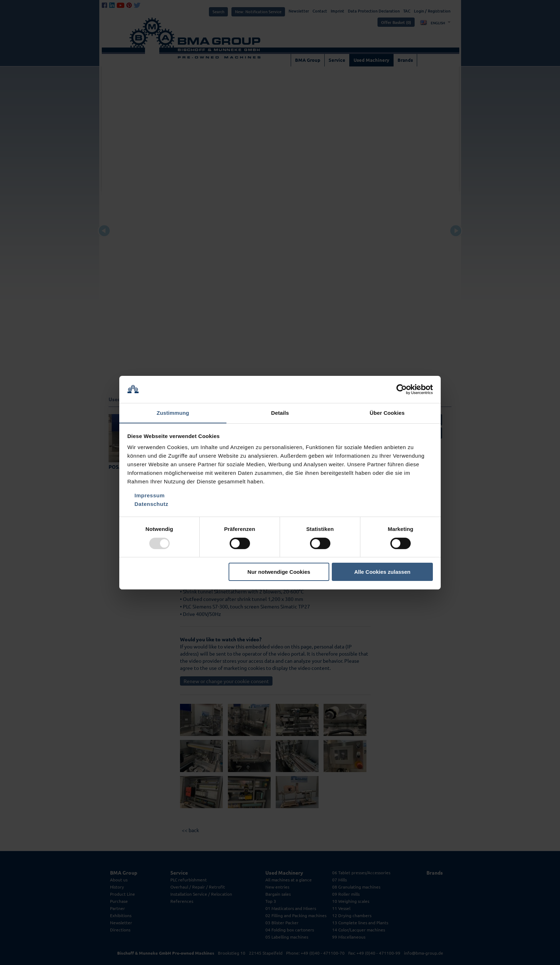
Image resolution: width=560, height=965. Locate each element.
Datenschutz (152, 504)
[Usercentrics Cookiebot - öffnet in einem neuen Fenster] (402, 389)
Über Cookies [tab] (387, 413)
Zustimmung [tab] (173, 413)
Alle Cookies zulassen (382, 572)
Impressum (150, 496)
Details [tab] (280, 413)
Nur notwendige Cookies (279, 572)
